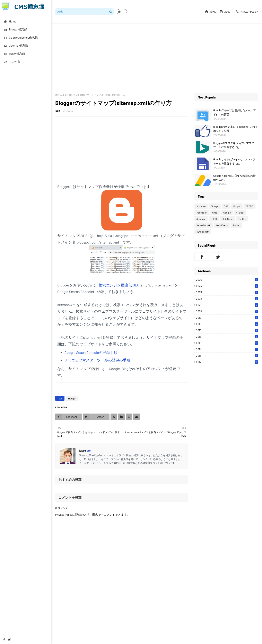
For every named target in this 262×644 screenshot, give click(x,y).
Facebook (202, 212)
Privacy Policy (247, 12)
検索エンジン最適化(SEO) (120, 285)
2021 (227, 305)
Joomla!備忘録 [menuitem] (16, 45)
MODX (214, 219)
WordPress (222, 225)
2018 (227, 324)
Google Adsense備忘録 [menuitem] (21, 37)
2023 (227, 292)
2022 (227, 299)
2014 (227, 349)
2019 (227, 318)
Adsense (201, 206)
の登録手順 (108, 352)
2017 (227, 330)
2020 (227, 311)
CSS (226, 206)
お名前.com (203, 231)
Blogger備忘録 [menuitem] (16, 29)
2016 (227, 337)
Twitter (242, 219)
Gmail (215, 212)
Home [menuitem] (10, 21)
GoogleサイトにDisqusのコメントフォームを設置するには (234, 161)
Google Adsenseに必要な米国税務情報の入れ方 (234, 178)
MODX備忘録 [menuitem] (15, 54)
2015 (227, 343)
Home (210, 12)
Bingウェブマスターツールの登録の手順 (97, 360)
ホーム (59, 95)
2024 (227, 286)
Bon (58, 111)
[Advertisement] (157, 58)
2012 (227, 362)
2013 (227, 356)
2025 (227, 280)
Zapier (236, 225)
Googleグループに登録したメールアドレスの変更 (235, 112)
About (226, 12)
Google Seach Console (82, 352)
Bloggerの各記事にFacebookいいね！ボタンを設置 (235, 129)
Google (227, 212)
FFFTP (249, 206)
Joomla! (201, 219)
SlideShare (228, 219)
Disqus (237, 206)
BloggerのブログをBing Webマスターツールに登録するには (235, 145)
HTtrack (240, 212)
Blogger (69, 95)
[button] (122, 12)
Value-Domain (204, 225)
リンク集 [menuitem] (12, 62)
